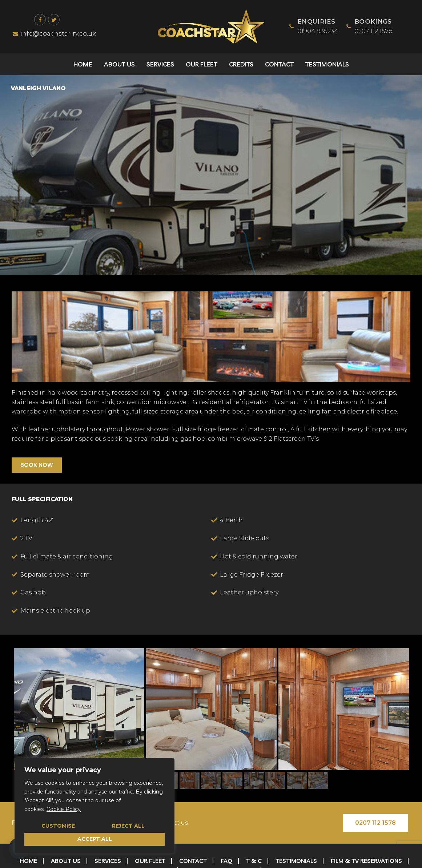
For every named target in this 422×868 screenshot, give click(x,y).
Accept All (95, 839)
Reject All (128, 826)
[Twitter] (54, 20)
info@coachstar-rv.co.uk (54, 33)
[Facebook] (40, 20)
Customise (58, 826)
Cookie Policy (64, 809)
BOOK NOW (37, 465)
